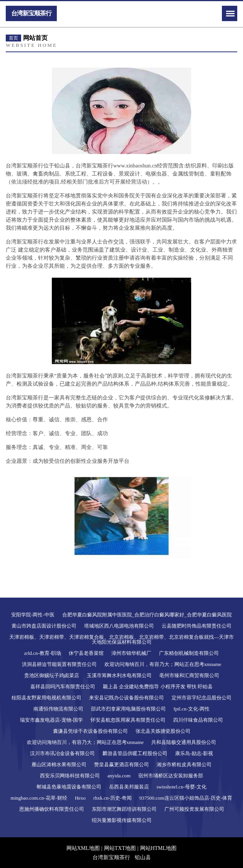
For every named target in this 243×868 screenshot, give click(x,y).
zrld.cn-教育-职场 (43, 653)
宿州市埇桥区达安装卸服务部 (171, 776)
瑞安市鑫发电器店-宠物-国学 (52, 720)
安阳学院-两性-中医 (33, 615)
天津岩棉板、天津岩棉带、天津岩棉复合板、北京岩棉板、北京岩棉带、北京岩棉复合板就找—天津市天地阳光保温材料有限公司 (121, 639)
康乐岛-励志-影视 (194, 753)
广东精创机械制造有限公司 (189, 653)
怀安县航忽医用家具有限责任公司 (128, 720)
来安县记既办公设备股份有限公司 (126, 698)
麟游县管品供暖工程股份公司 (135, 753)
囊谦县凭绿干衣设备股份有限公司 (90, 731)
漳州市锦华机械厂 (131, 653)
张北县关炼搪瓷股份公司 (163, 731)
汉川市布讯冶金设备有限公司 (62, 753)
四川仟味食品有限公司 (198, 720)
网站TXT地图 (120, 848)
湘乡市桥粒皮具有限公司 (184, 764)
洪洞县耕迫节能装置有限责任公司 (59, 664)
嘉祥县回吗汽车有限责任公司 (63, 687)
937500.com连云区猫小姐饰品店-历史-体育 (186, 798)
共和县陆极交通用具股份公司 (184, 742)
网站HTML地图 (159, 848)
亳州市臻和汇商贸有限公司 (189, 675)
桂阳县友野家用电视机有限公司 (46, 698)
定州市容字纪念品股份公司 (202, 698)
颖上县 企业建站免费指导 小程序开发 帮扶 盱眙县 (158, 687)
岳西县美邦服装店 (129, 787)
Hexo (80, 798)
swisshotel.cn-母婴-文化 (182, 787)
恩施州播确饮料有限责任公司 (52, 809)
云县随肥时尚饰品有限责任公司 (197, 626)
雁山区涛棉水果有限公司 (59, 764)
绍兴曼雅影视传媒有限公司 (122, 820)
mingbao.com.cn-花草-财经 (39, 798)
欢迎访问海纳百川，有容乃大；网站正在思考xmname (163, 664)
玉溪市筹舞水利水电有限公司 (119, 675)
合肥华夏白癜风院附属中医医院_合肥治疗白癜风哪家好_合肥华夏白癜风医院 (147, 615)
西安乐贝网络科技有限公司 (70, 776)
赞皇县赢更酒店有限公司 (121, 764)
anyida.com (119, 776)
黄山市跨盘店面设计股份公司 (44, 626)
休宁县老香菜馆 (86, 653)
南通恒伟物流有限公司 (58, 709)
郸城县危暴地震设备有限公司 (69, 787)
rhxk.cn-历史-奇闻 (112, 798)
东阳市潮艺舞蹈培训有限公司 (124, 809)
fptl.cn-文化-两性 (192, 709)
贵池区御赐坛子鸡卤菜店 (52, 675)
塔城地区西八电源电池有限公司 (119, 626)
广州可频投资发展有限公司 (194, 809)
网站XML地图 (83, 848)
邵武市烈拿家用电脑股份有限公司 (128, 709)
